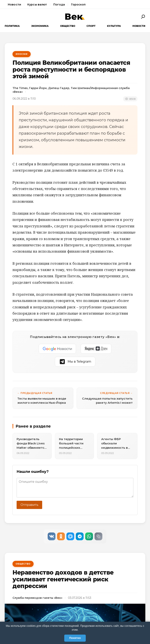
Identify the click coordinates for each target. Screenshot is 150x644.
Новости (14, 5)
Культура (114, 26)
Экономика (40, 26)
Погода (59, 5)
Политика (12, 26)
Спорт (91, 26)
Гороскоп (78, 5)
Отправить (29, 505)
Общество (68, 26)
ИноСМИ (22, 54)
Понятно (75, 638)
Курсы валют (37, 5)
